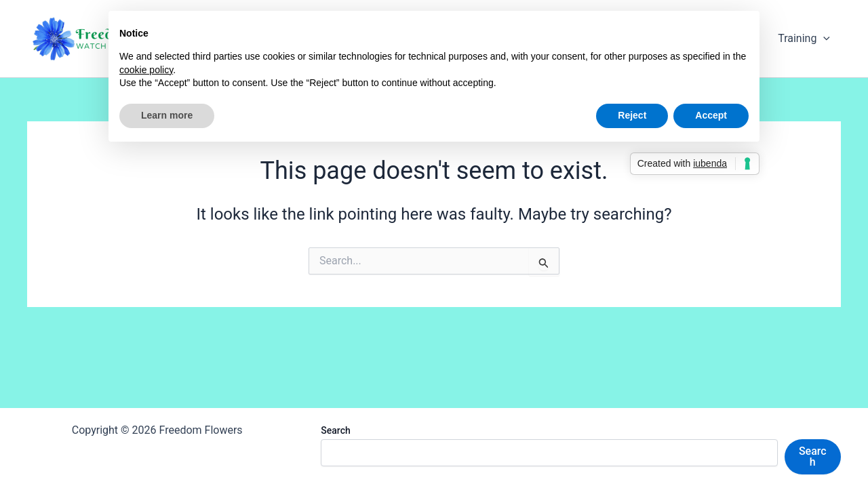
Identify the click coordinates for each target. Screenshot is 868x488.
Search (335, 430)
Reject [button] (632, 115)
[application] (823, 39)
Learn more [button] (167, 115)
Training (804, 39)
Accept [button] (711, 115)
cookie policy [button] (146, 70)
